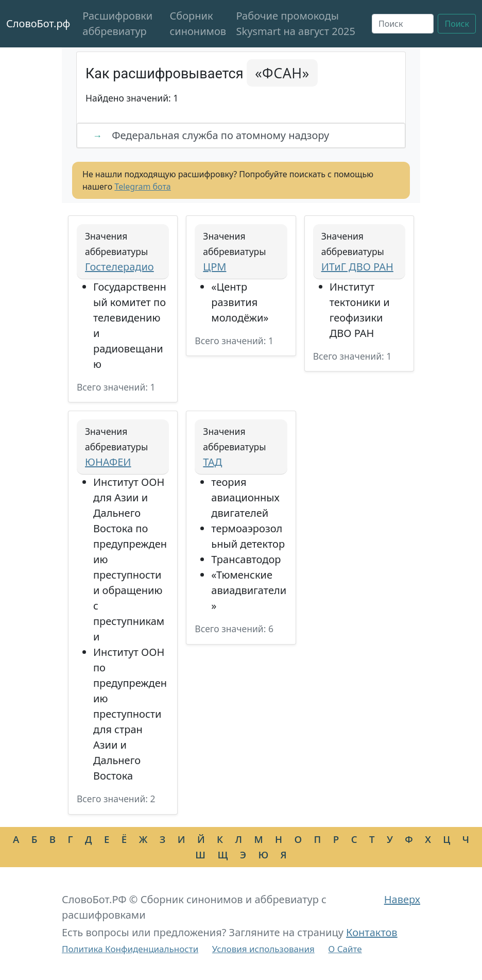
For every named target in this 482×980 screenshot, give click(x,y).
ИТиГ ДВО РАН (357, 267)
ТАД (212, 462)
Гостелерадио (119, 267)
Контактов (372, 932)
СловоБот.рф (38, 23)
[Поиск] (403, 24)
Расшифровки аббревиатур (117, 23)
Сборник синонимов (198, 23)
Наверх (402, 899)
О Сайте (345, 949)
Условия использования (263, 949)
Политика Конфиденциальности (130, 949)
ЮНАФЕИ (108, 462)
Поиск (457, 24)
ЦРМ (214, 267)
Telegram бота (142, 187)
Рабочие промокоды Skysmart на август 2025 (296, 23)
